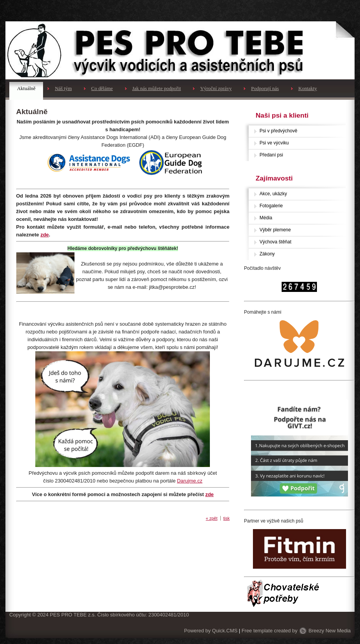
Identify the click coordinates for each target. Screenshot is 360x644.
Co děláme (102, 88)
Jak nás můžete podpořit (157, 88)
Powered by (211, 631)
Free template (257, 631)
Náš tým (63, 88)
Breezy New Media (330, 631)
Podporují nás (265, 88)
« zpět (212, 518)
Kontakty (308, 88)
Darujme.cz (190, 481)
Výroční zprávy (216, 88)
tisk (227, 518)
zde (45, 235)
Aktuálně (26, 88)
